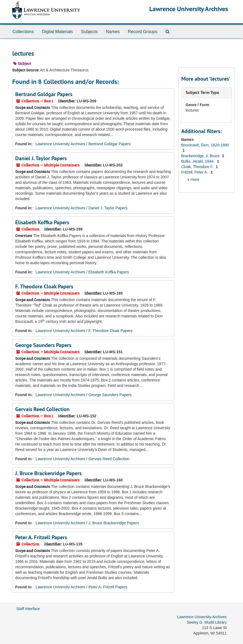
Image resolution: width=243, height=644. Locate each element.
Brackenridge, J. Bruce (201, 156)
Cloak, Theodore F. (198, 167)
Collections (23, 32)
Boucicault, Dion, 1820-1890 (205, 145)
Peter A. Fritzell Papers (41, 537)
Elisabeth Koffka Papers (42, 222)
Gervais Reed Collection (42, 409)
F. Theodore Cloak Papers (44, 286)
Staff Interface (28, 609)
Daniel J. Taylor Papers (41, 158)
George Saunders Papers (43, 345)
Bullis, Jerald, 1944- (199, 161)
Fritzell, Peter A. (195, 172)
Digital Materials (57, 32)
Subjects (89, 32)
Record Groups (143, 32)
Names (113, 32)
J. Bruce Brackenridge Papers (48, 473)
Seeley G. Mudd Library (207, 622)
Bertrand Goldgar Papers (44, 94)
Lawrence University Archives (189, 9)
